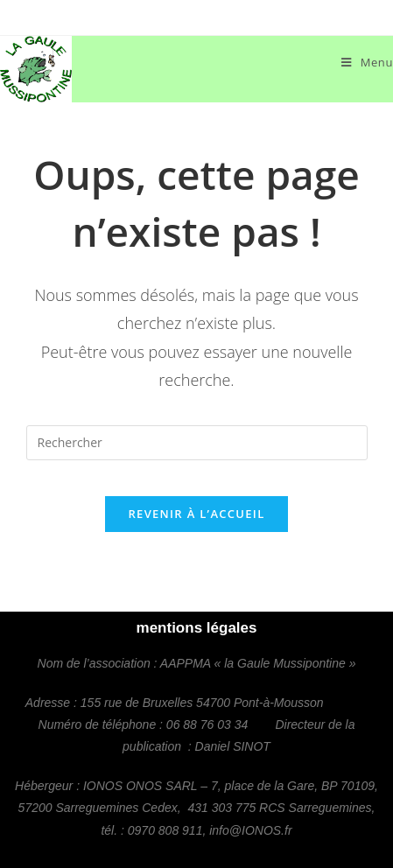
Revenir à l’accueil (196, 514)
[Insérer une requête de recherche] (197, 443)
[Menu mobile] (367, 62)
